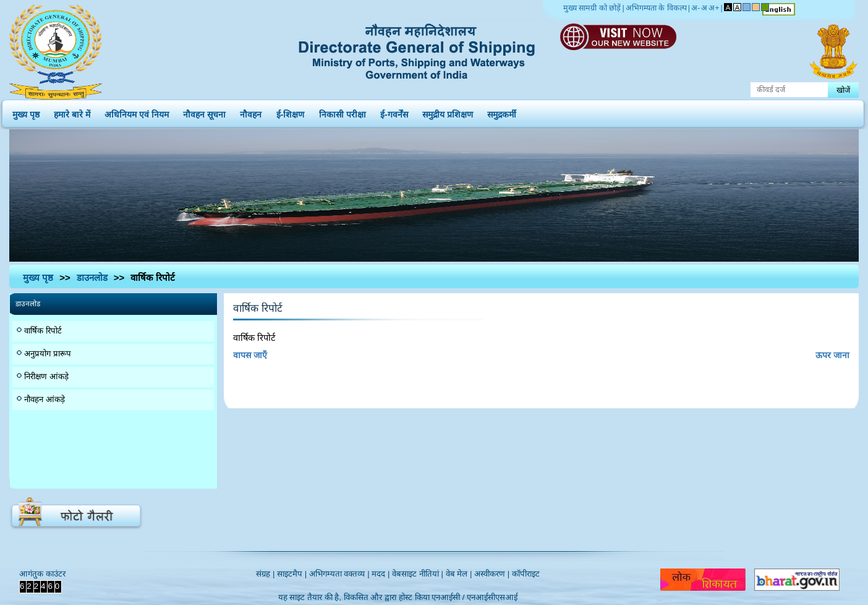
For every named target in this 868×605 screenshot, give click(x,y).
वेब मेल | (459, 574)
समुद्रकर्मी (502, 112)
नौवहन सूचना (204, 112)
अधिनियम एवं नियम (137, 112)
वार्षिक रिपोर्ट (43, 331)
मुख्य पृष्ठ (26, 112)
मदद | (381, 574)
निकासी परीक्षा (343, 112)
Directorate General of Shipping (418, 49)
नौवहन (251, 112)
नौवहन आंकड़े (45, 399)
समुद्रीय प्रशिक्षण (448, 112)
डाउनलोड (92, 277)
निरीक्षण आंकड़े (46, 376)
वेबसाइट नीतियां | (418, 574)
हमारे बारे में (72, 112)
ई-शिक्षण (291, 112)
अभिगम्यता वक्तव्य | (339, 574)
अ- (696, 8)
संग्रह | (265, 574)
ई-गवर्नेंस (394, 112)
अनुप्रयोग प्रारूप (48, 354)
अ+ (714, 8)
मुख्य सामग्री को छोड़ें (592, 8)
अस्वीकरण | (492, 574)
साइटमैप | (292, 574)
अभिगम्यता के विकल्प (656, 8)
